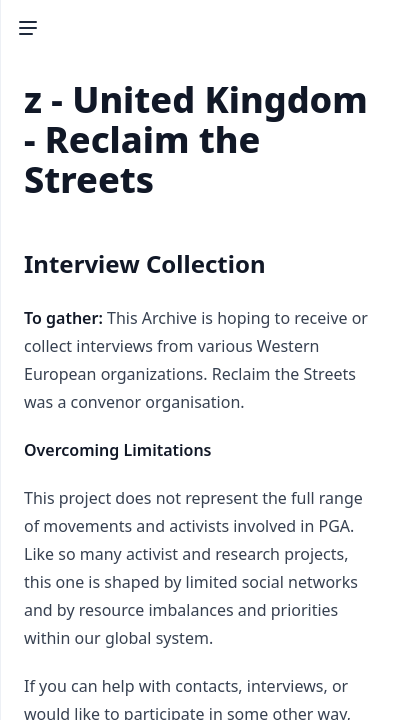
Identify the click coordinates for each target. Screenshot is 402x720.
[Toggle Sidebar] (28, 28)
